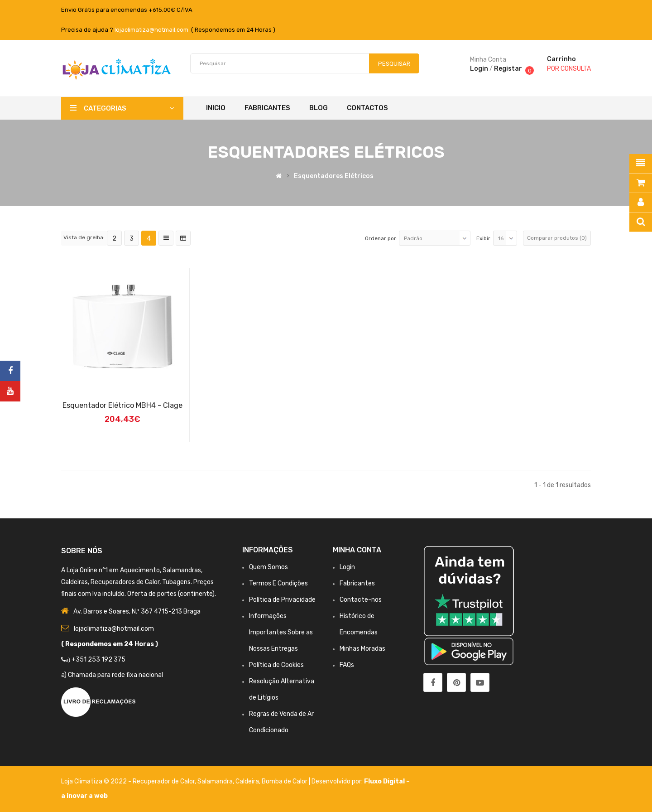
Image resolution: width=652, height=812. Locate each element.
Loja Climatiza (82, 781)
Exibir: (484, 238)
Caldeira (247, 781)
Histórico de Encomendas (359, 624)
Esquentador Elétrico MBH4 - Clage (122, 405)
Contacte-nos (361, 600)
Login (479, 69)
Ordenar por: (381, 238)
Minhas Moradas (362, 649)
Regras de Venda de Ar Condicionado (281, 722)
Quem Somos (268, 567)
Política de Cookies (276, 665)
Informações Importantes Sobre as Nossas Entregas (281, 632)
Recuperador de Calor (164, 781)
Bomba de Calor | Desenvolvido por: (313, 781)
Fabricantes (357, 583)
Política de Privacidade (282, 600)
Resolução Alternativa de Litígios (282, 689)
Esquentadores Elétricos (334, 176)
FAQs (347, 665)
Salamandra (215, 781)
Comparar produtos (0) (557, 238)
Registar (508, 69)
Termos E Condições (278, 583)
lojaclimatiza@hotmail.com (151, 30)
